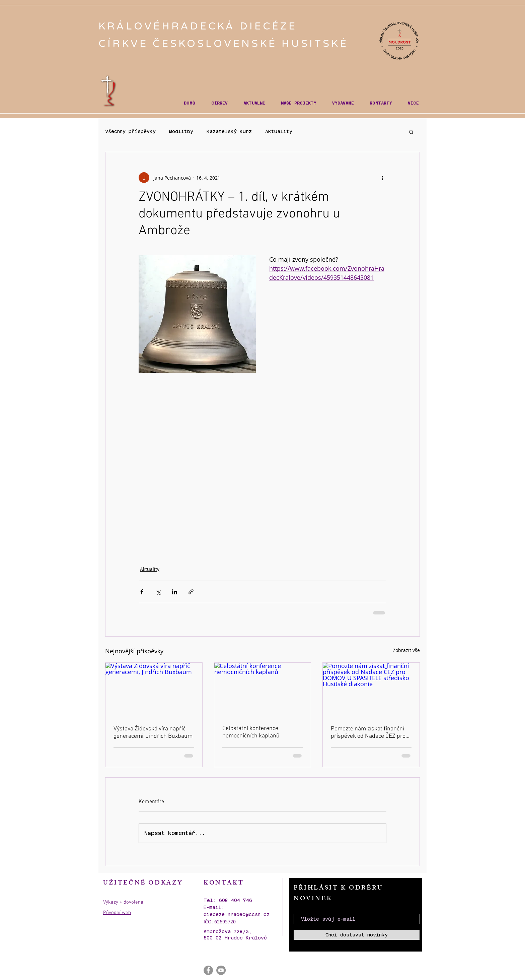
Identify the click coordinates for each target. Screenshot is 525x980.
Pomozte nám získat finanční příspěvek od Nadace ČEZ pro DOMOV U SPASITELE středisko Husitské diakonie (370, 733)
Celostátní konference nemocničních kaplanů (251, 732)
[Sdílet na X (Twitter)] (158, 592)
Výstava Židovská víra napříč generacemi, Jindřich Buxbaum (153, 733)
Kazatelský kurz (229, 131)
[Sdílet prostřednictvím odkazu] (191, 592)
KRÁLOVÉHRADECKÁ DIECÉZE (200, 26)
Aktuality (279, 131)
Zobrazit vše (406, 650)
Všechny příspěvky (130, 131)
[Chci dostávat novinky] (357, 935)
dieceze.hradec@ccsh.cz (237, 914)
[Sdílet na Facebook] (142, 592)
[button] (219, 103)
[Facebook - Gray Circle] (208, 970)
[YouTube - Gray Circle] (221, 970)
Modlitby (181, 131)
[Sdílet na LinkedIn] (175, 592)
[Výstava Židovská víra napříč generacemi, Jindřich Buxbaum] (154, 690)
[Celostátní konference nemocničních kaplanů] (263, 690)
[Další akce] (382, 178)
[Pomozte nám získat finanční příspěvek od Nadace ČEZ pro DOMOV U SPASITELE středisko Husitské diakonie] (371, 690)
